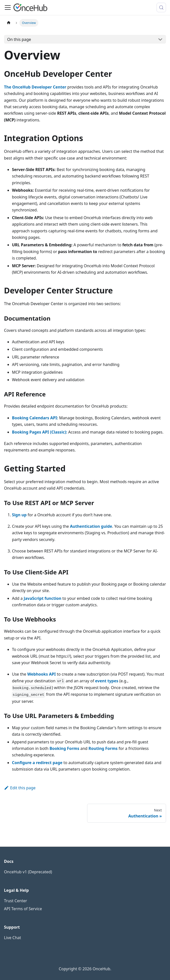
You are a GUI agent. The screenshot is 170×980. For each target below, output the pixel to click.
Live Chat (13, 938)
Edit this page (20, 788)
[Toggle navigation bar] (8, 7)
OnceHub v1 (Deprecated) (28, 872)
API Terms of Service (23, 909)
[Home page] (9, 23)
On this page (19, 39)
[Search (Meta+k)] (161, 7)
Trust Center (16, 901)
